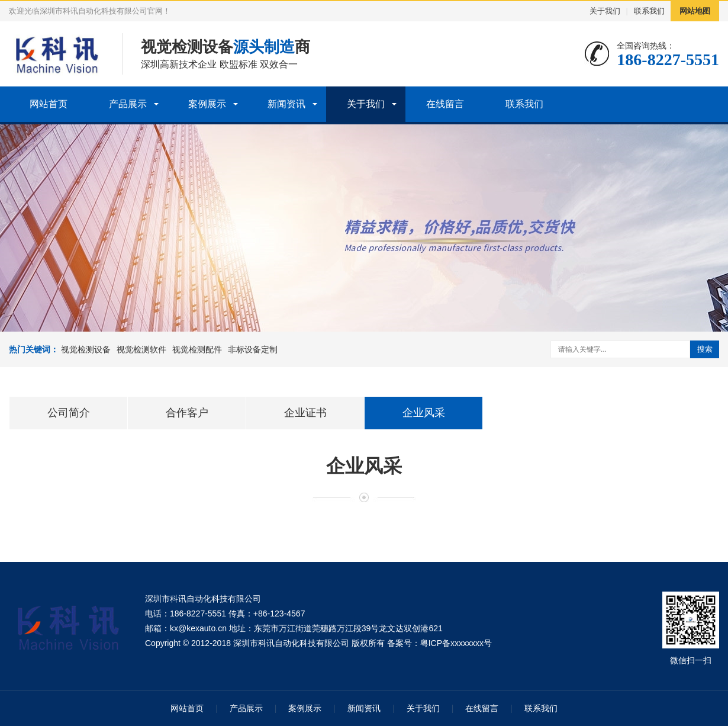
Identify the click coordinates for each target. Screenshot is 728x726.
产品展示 (128, 104)
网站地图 (695, 11)
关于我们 (605, 11)
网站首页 (49, 104)
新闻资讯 (286, 104)
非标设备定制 (253, 349)
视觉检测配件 (197, 349)
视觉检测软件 (141, 349)
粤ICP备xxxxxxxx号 (456, 643)
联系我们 (649, 11)
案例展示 (207, 104)
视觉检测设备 (86, 349)
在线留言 (445, 104)
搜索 (705, 349)
